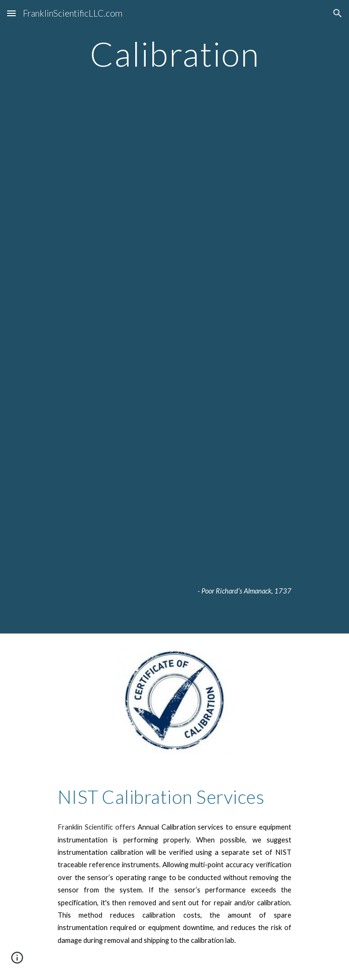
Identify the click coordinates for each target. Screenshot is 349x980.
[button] (11, 13)
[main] (174, 54)
